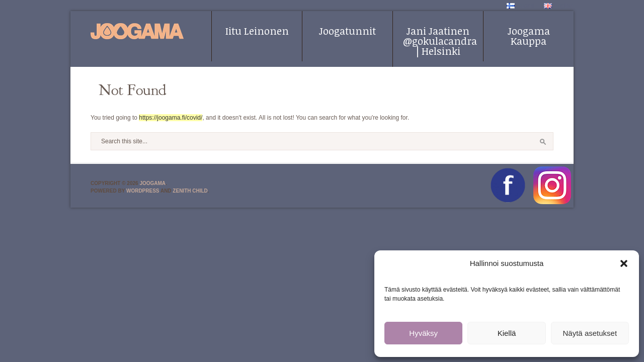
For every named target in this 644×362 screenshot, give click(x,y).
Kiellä (507, 333)
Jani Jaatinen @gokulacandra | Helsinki (440, 41)
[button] (624, 263)
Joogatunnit (347, 31)
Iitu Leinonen (257, 31)
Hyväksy (423, 333)
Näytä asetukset (590, 333)
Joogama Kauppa (529, 36)
